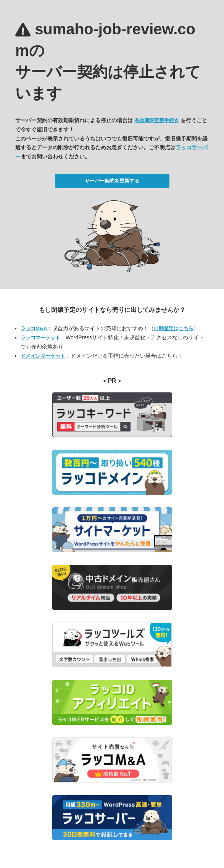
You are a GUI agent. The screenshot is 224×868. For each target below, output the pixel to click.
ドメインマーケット (43, 356)
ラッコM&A (34, 328)
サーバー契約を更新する (112, 181)
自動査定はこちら (174, 328)
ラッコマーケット (40, 338)
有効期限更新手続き (157, 120)
